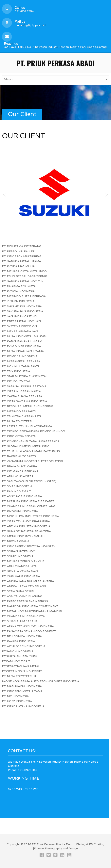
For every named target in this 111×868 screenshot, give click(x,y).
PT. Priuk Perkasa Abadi (55, 63)
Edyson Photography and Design (56, 848)
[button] (5, 194)
